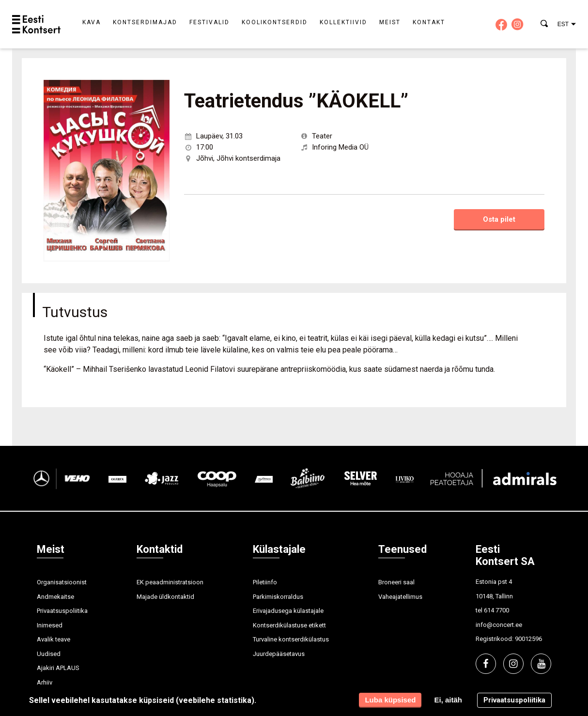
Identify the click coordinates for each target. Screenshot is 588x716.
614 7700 (496, 610)
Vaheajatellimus (400, 597)
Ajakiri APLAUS (58, 668)
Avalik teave (54, 639)
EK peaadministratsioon (170, 582)
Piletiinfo (265, 582)
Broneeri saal (396, 582)
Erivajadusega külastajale (288, 611)
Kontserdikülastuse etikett (289, 625)
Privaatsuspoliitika (62, 611)
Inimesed (50, 625)
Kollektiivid (343, 22)
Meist (390, 22)
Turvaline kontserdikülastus (291, 639)
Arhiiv (45, 682)
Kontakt (429, 22)
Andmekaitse (55, 597)
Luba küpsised (390, 700)
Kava (92, 22)
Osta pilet (499, 219)
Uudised (49, 654)
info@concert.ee (499, 625)
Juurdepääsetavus (279, 654)
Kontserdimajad (145, 22)
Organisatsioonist (62, 582)
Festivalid (209, 22)
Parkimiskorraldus (278, 597)
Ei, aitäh (448, 700)
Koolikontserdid (275, 22)
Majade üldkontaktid (165, 597)
